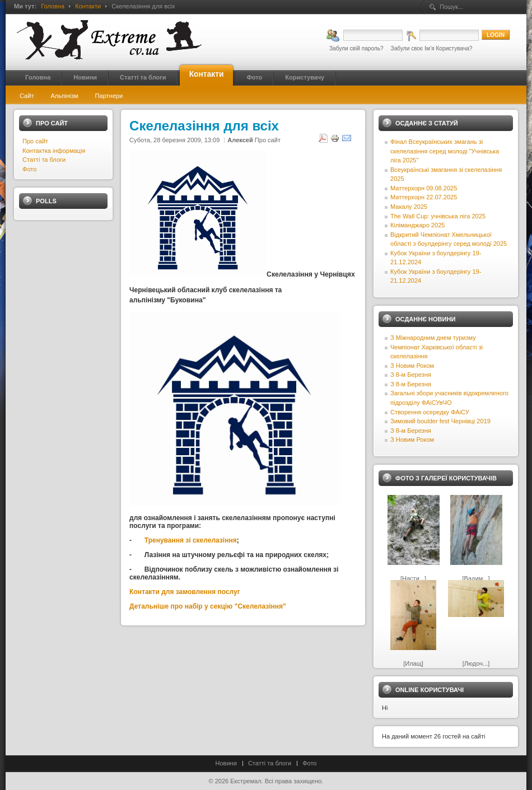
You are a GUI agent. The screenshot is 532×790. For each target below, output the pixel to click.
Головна (53, 6)
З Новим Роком (412, 366)
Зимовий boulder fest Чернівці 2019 (440, 421)
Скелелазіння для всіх (204, 126)
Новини (226, 763)
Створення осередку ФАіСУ (430, 412)
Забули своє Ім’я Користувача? (432, 48)
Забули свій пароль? (356, 48)
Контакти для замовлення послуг (185, 592)
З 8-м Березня (411, 375)
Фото (29, 169)
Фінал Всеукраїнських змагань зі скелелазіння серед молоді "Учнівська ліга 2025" (445, 151)
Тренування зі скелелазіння (191, 540)
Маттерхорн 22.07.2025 (424, 197)
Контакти (88, 6)
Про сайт (268, 140)
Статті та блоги (44, 160)
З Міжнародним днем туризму (433, 338)
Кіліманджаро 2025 (417, 225)
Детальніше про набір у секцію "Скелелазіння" (209, 606)
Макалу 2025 (409, 207)
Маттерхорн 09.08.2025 (424, 188)
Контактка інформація (54, 151)
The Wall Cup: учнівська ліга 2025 (438, 216)
